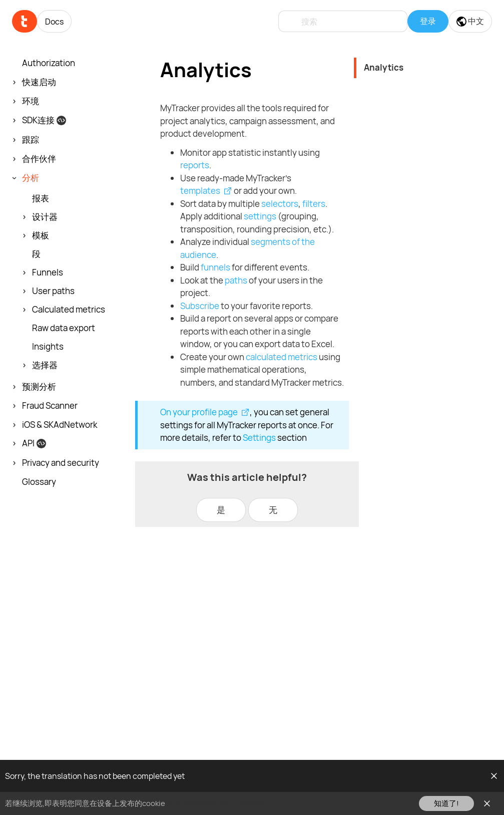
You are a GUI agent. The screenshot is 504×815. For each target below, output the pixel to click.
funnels (215, 267)
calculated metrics (282, 357)
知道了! (446, 803)
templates (200, 191)
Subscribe (200, 306)
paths (236, 280)
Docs (54, 22)
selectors (280, 204)
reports (195, 165)
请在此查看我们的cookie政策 (216, 803)
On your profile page (199, 412)
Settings (259, 438)
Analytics (384, 67)
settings (260, 216)
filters (314, 204)
